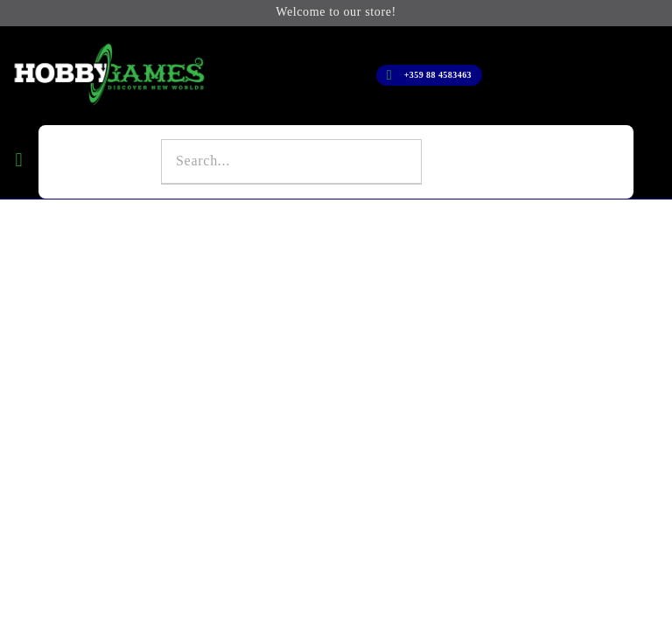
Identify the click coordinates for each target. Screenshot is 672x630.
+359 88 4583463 (438, 75)
